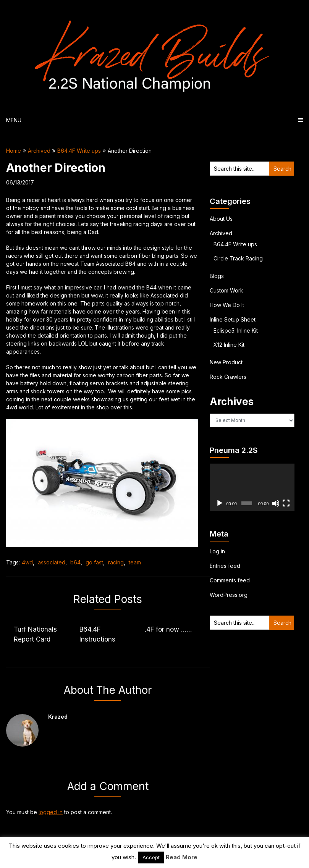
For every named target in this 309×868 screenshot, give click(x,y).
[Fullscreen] (286, 503)
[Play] (220, 503)
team (135, 562)
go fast (94, 562)
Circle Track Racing (238, 258)
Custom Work (226, 290)
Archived (39, 151)
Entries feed (225, 566)
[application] (252, 487)
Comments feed (230, 580)
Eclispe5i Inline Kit (236, 331)
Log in (217, 551)
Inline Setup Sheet (233, 319)
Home (14, 151)
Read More (182, 857)
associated (52, 562)
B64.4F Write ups (79, 151)
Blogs (217, 276)
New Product (226, 362)
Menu (14, 120)
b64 (75, 562)
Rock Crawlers (228, 377)
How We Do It (227, 305)
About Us (221, 219)
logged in (51, 812)
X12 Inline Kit (229, 345)
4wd (27, 562)
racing (116, 562)
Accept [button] (151, 857)
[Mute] (276, 503)
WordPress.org (229, 595)
